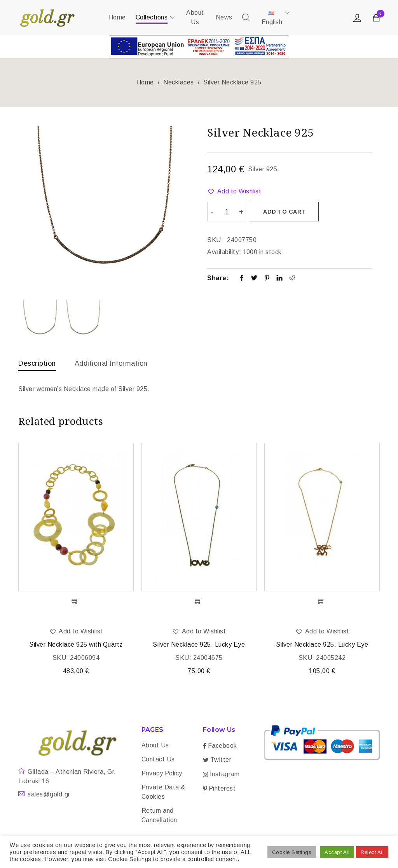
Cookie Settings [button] (292, 852)
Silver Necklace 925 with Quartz (76, 646)
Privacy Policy (162, 775)
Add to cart (285, 212)
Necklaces (179, 82)
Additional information (111, 363)
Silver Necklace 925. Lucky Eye (199, 646)
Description (37, 363)
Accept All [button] (337, 852)
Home (145, 82)
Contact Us (158, 761)
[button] (234, 191)
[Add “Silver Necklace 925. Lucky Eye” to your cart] (199, 603)
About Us (155, 747)
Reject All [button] (372, 852)
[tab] (37, 365)
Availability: (224, 251)
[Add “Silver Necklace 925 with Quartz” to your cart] (76, 603)
